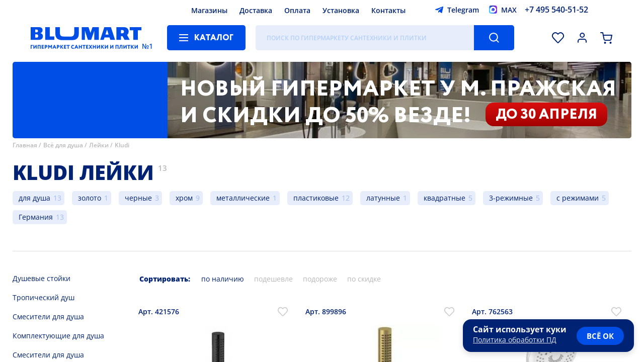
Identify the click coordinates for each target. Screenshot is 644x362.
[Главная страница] (86, 38)
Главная (25, 145)
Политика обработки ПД (515, 340)
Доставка (256, 10)
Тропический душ (44, 297)
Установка (341, 10)
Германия (36, 217)
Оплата (297, 10)
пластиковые (316, 198)
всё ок (600, 336)
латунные (383, 198)
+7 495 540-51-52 (556, 10)
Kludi (122, 145)
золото (90, 198)
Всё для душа (63, 145)
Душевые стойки (42, 278)
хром (184, 198)
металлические (243, 198)
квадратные (445, 198)
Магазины (209, 10)
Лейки (99, 145)
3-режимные (511, 198)
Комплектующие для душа (58, 336)
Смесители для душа (48, 316)
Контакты (388, 10)
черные (138, 198)
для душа (34, 198)
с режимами (578, 198)
